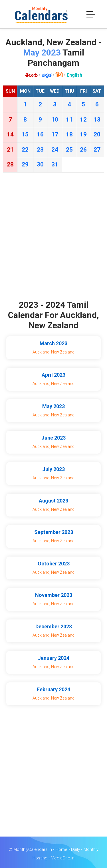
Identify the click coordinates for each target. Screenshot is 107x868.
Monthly (91, 849)
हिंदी (59, 75)
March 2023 (53, 343)
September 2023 (54, 532)
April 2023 (53, 375)
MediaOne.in (63, 858)
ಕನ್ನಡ (47, 75)
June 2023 (53, 438)
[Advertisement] (53, 238)
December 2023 (54, 626)
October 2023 (54, 564)
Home (61, 849)
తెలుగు (31, 75)
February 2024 (53, 689)
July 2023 (53, 469)
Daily (75, 849)
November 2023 (54, 595)
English (74, 75)
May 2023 (53, 406)
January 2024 (53, 658)
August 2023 (53, 501)
